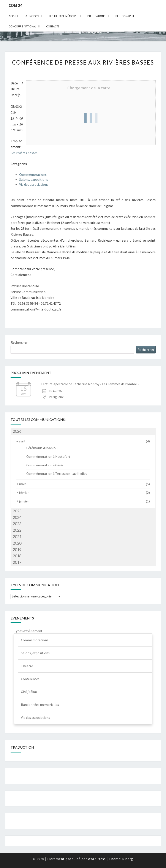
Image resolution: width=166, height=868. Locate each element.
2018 (17, 556)
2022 (17, 530)
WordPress (97, 859)
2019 (17, 550)
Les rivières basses (24, 153)
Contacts (53, 26)
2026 (17, 431)
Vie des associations (34, 184)
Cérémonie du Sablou (42, 448)
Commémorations (33, 174)
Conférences (30, 679)
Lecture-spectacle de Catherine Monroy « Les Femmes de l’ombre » (90, 384)
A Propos (32, 16)
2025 (17, 511)
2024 (17, 517)
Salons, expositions (34, 179)
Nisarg (128, 859)
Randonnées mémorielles (40, 705)
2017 (17, 562)
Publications (96, 16)
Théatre (27, 666)
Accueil (14, 16)
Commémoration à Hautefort (48, 456)
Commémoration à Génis (45, 465)
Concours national (22, 26)
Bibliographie (125, 16)
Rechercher (19, 342)
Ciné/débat (29, 692)
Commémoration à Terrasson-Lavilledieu (57, 474)
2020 (17, 543)
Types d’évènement (28, 631)
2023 (17, 524)
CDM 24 (15, 5)
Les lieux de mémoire (63, 16)
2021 (17, 537)
